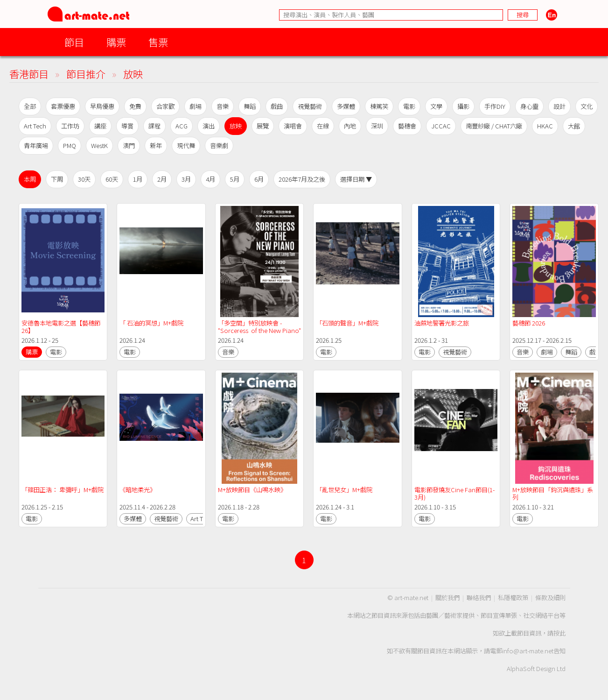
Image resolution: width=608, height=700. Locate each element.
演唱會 (293, 126)
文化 (587, 106)
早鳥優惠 (102, 106)
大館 (574, 126)
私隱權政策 (513, 597)
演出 (209, 126)
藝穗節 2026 (529, 323)
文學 (436, 106)
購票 (116, 42)
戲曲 (277, 106)
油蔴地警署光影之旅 (442, 323)
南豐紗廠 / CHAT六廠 (494, 126)
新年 (156, 145)
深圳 (377, 126)
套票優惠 (63, 106)
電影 (409, 106)
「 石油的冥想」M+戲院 (151, 323)
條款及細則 (550, 597)
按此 (559, 633)
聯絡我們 (479, 597)
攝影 (463, 106)
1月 (138, 179)
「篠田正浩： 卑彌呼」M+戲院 (63, 490)
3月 (186, 179)
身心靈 (529, 106)
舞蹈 (250, 106)
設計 (559, 106)
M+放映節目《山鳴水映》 (252, 490)
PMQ (70, 145)
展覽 (263, 126)
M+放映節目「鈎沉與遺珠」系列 (553, 493)
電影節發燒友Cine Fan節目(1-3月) (454, 493)
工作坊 (70, 126)
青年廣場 (36, 145)
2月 (162, 179)
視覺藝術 (310, 106)
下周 (57, 179)
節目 (74, 42)
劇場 (196, 106)
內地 (350, 126)
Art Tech (35, 126)
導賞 (127, 126)
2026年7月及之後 (302, 179)
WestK (99, 145)
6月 (259, 179)
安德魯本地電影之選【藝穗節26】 (61, 327)
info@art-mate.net (528, 651)
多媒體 (346, 106)
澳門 (129, 145)
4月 (210, 179)
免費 (135, 106)
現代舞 (186, 145)
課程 (154, 126)
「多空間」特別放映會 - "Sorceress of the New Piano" (259, 327)
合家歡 (165, 106)
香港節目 (29, 74)
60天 (112, 179)
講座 (100, 126)
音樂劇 (219, 145)
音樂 (223, 106)
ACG (182, 126)
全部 (30, 106)
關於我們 (447, 597)
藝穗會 (407, 126)
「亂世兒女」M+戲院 (344, 490)
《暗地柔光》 (138, 490)
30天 (84, 179)
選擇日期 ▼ (356, 179)
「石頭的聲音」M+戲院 (347, 323)
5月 (235, 179)
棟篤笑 (379, 106)
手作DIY (495, 106)
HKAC (545, 126)
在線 (323, 126)
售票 (158, 42)
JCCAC (441, 126)
